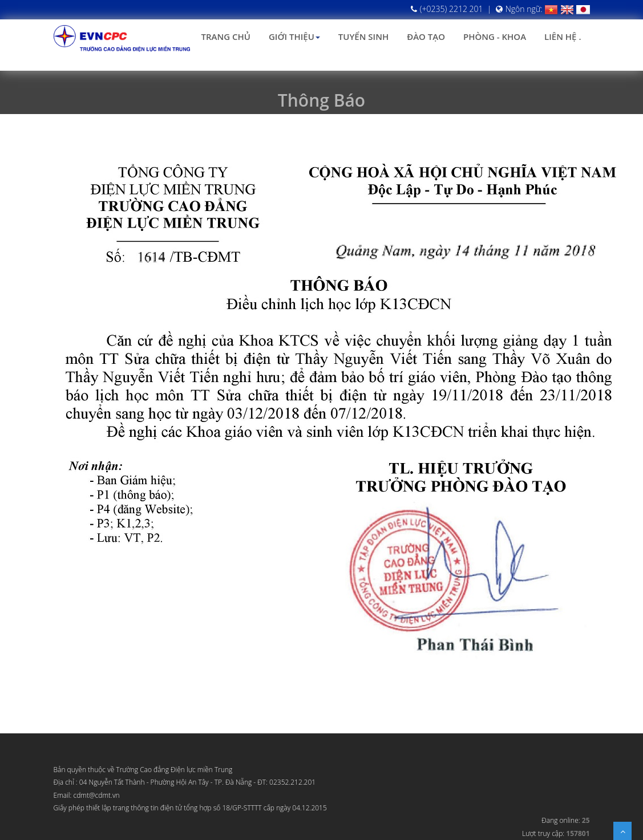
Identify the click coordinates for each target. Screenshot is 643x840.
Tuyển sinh (363, 36)
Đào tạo (426, 36)
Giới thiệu (294, 36)
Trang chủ (226, 36)
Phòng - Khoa (495, 36)
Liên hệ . (563, 36)
